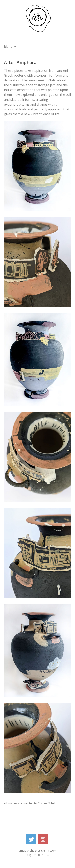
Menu (8, 47)
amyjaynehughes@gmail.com (38, 851)
